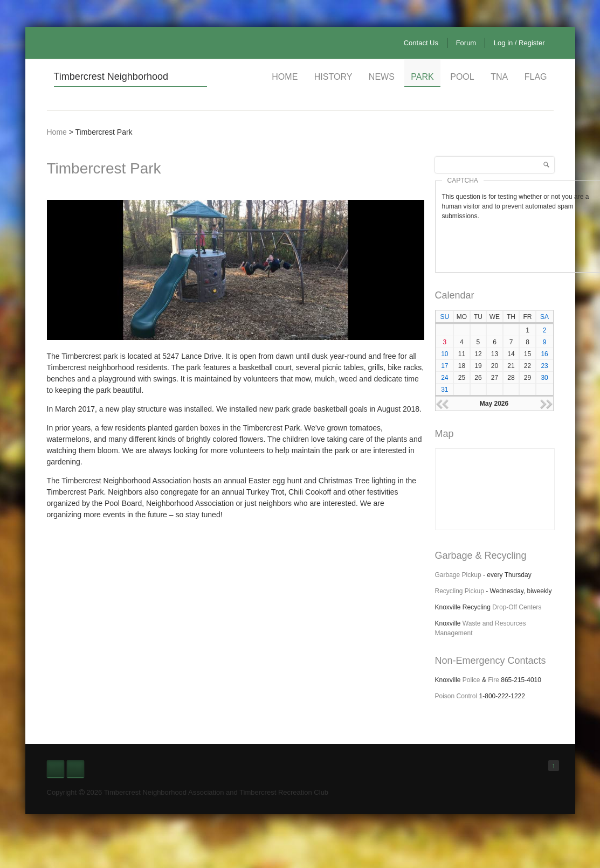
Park (422, 77)
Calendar (455, 295)
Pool (462, 77)
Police (471, 680)
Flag (536, 77)
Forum (466, 43)
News (382, 77)
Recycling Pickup (460, 591)
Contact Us (421, 43)
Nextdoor (75, 769)
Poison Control (456, 696)
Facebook (56, 769)
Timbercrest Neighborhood (111, 77)
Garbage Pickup (458, 575)
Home (285, 77)
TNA (499, 77)
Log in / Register (519, 43)
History (333, 77)
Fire (494, 680)
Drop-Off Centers (517, 607)
